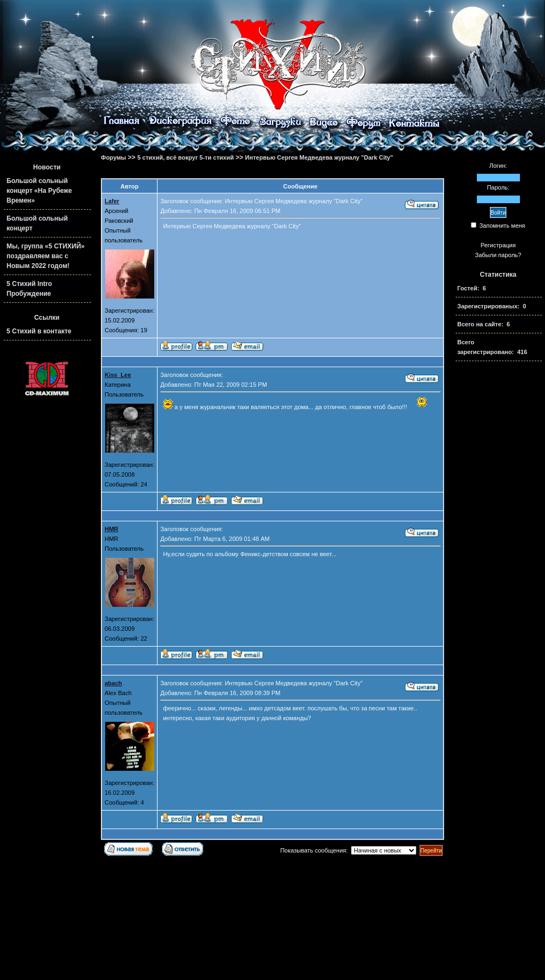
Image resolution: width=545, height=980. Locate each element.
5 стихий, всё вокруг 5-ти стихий (186, 157)
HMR (111, 529)
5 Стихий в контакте (39, 331)
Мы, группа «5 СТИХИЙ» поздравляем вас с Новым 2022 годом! (46, 256)
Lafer (112, 201)
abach (113, 683)
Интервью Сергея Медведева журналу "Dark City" (319, 157)
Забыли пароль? (498, 255)
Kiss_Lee (118, 375)
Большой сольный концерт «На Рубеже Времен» (39, 191)
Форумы (113, 157)
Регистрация (498, 245)
